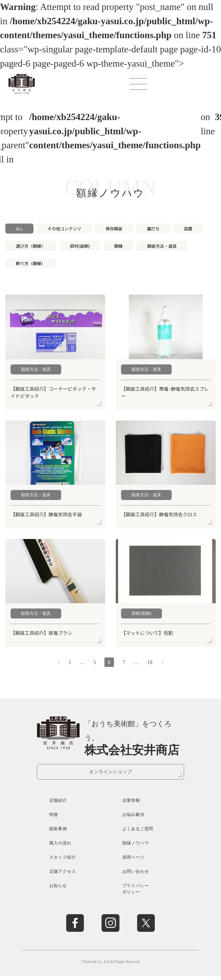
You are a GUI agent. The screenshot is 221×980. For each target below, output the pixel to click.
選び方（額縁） (31, 246)
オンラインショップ (110, 773)
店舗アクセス (63, 875)
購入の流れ (60, 847)
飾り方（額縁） (31, 263)
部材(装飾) (80, 246)
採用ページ (133, 861)
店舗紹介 (58, 804)
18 (150, 662)
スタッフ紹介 (63, 861)
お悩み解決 (133, 818)
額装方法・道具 (162, 246)
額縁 (118, 246)
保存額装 (114, 229)
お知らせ (58, 890)
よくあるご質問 (138, 833)
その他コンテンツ (64, 229)
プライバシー (147, 893)
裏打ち (153, 229)
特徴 (54, 818)
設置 (188, 229)
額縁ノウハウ (136, 847)
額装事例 (58, 833)
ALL (19, 229)
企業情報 (131, 804)
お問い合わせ (136, 875)
